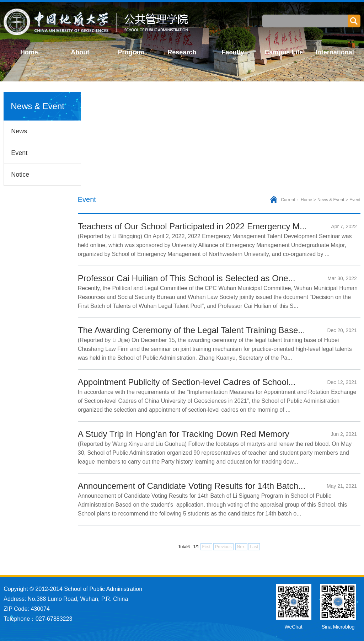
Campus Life (284, 52)
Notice (20, 175)
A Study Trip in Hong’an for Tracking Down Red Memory (184, 434)
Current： (290, 200)
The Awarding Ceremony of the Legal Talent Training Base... (192, 330)
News (19, 131)
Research (182, 52)
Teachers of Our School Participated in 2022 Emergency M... (192, 226)
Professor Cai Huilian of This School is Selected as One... (187, 278)
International (335, 52)
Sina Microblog (338, 627)
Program (131, 52)
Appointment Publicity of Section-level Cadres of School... (187, 382)
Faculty (233, 52)
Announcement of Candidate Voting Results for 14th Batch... (192, 486)
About (80, 52)
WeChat (293, 627)
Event (19, 153)
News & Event (331, 200)
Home (29, 52)
